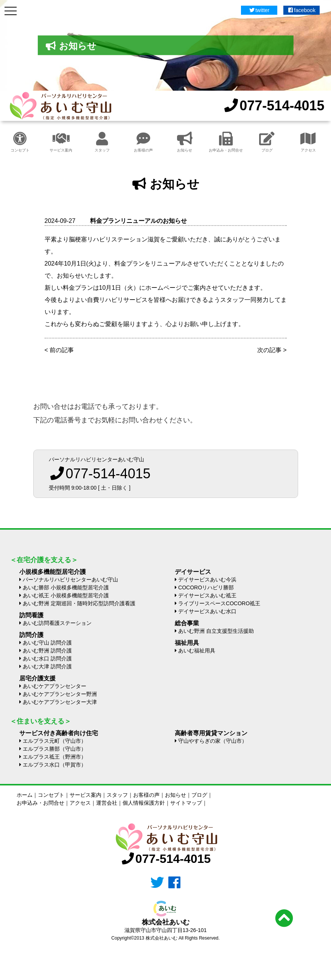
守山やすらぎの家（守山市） (213, 741)
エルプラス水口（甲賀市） (54, 765)
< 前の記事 (59, 350)
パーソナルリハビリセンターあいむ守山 (70, 580)
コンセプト (20, 142)
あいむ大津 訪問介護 (47, 666)
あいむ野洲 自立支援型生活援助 (216, 631)
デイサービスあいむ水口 (207, 611)
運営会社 (107, 803)
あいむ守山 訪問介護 (47, 643)
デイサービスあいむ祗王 (207, 595)
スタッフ (102, 142)
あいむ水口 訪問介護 (47, 658)
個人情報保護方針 (144, 803)
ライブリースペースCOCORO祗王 (219, 603)
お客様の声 (143, 142)
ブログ (267, 142)
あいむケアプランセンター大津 (60, 702)
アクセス (308, 142)
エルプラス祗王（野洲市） (54, 757)
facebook (301, 10)
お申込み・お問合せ (226, 142)
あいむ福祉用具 (197, 651)
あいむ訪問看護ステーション (57, 623)
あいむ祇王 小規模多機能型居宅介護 (66, 595)
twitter (259, 10)
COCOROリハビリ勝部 (206, 587)
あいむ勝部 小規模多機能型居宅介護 (66, 587)
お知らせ (185, 142)
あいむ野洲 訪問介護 (47, 651)
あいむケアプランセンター (54, 686)
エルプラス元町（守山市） (54, 741)
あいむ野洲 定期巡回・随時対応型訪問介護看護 (79, 603)
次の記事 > (272, 350)
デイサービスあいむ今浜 (207, 580)
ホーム (25, 795)
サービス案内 (61, 142)
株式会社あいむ (166, 922)
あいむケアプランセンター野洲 (60, 694)
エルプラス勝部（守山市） (54, 749)
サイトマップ (186, 803)
